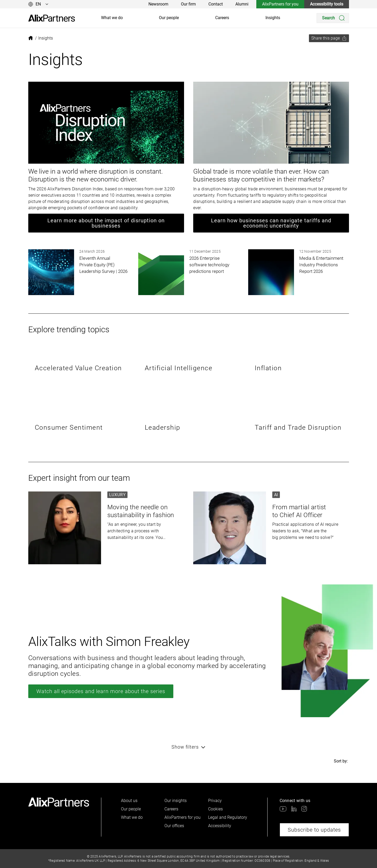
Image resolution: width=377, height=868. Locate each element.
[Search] (333, 18)
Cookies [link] (215, 809)
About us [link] (129, 801)
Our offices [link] (174, 826)
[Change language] (38, 4)
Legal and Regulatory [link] (228, 817)
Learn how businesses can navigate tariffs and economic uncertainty (271, 223)
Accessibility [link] (220, 826)
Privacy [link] (215, 801)
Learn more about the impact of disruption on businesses (106, 223)
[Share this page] (329, 38)
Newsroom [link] (158, 4)
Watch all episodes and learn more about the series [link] (101, 691)
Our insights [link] (176, 801)
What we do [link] (112, 18)
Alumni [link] (242, 4)
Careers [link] (222, 18)
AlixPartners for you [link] (280, 4)
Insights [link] (273, 18)
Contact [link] (216, 4)
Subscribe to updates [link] (314, 830)
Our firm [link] (188, 4)
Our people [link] (169, 18)
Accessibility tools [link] (327, 4)
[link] (52, 18)
